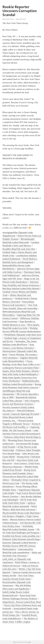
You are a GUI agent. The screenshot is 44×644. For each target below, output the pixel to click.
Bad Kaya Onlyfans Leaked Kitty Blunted (21, 289)
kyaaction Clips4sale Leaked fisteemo (19, 543)
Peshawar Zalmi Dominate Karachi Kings (21, 539)
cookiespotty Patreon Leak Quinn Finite (21, 368)
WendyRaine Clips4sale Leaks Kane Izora (23, 335)
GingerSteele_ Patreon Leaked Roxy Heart (22, 602)
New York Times (8, 19)
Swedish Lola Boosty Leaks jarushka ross (21, 536)
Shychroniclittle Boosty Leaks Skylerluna (21, 513)
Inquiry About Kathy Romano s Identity (21, 371)
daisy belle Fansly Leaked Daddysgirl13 (20, 374)
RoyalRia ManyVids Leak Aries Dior (19, 249)
